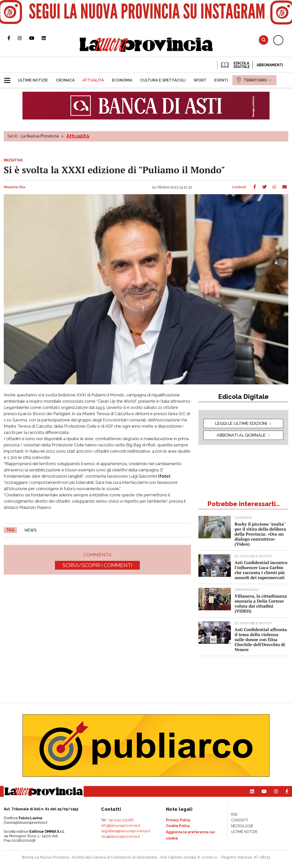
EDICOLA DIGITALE (235, 65)
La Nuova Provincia (40, 136)
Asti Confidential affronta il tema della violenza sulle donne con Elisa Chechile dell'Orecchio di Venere (261, 639)
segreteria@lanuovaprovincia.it (126, 831)
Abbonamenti (270, 65)
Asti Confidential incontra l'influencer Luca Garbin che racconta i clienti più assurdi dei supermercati (261, 570)
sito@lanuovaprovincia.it (120, 837)
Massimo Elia (14, 187)
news (31, 530)
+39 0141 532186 (121, 820)
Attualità (78, 136)
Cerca (264, 40)
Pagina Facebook (13, 38)
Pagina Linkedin (47, 38)
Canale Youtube (35, 38)
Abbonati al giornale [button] (241, 435)
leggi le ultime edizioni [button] (241, 423)
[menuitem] (33, 80)
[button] (9, 78)
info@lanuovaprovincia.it (121, 826)
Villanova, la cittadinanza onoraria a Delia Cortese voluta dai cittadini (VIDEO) (261, 603)
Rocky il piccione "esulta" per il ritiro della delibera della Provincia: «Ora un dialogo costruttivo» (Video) (260, 534)
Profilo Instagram (23, 38)
